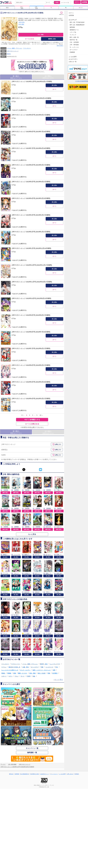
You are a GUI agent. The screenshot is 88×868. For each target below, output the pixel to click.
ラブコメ (4, 667)
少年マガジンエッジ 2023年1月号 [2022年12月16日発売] (31, 248)
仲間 (54, 670)
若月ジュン (57, 20)
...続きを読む (22, 22)
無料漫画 (72, 27)
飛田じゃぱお (58, 18)
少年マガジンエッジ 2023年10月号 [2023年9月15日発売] (31, 98)
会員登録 (85, 2)
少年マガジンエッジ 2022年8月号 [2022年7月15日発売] (31, 332)
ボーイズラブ (35, 667)
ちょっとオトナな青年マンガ (10, 670)
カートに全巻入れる (32, 424)
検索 (57, 2)
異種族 (9, 673)
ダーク (23, 676)
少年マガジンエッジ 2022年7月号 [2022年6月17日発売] (31, 349)
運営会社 (11, 774)
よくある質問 (73, 57)
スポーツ (4, 676)
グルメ (17, 676)
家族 (15, 673)
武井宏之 (21, 18)
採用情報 (17, 774)
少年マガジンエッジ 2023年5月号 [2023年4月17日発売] (31, 182)
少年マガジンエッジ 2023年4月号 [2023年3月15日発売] (31, 198)
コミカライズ (49, 667)
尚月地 (50, 20)
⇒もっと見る (58, 680)
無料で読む (5, 493)
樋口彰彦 (21, 20)
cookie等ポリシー (45, 774)
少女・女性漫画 (74, 42)
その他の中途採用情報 (82, 81)
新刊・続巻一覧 (74, 37)
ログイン (77, 2)
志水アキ (44, 18)
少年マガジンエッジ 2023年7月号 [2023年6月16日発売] (31, 148)
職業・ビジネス (23, 673)
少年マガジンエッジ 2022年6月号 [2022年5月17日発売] (31, 365)
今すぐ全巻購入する (32, 420)
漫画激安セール (74, 30)
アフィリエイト (54, 774)
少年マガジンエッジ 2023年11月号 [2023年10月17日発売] (32, 82)
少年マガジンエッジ (13, 51)
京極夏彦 (38, 18)
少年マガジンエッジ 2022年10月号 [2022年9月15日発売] (31, 298)
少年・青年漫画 (74, 45)
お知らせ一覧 (73, 62)
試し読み (54, 85)
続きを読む (60, 46)
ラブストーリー (16, 664)
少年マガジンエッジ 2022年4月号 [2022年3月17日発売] (31, 399)
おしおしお (44, 20)
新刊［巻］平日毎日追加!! (77, 22)
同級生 (3, 673)
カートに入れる (30, 39)
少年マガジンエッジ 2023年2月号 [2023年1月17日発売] (31, 232)
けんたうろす (36, 20)
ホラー (11, 676)
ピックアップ (73, 20)
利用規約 (77, 774)
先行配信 (55, 673)
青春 (49, 673)
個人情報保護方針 (25, 774)
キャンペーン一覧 (32, 748)
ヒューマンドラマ (55, 664)
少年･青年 (21, 24)
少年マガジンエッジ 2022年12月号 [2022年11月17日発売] (32, 265)
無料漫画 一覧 (32, 753)
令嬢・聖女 (26, 667)
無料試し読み (52, 39)
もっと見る (32, 534)
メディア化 (73, 32)
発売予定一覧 (74, 40)
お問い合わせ (70, 774)
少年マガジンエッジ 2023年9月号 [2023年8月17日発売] (31, 115)
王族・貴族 (32, 673)
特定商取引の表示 (35, 774)
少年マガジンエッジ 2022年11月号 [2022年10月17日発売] (32, 282)
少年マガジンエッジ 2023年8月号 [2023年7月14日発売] (31, 132)
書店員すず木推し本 (14, 667)
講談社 (9, 54)
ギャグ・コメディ (25, 670)
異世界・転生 (44, 664)
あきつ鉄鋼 (28, 20)
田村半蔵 (50, 18)
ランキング (73, 35)
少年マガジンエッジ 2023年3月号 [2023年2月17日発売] (31, 215)
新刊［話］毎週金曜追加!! (77, 25)
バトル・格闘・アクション (15, 48)
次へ (41, 415)
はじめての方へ (73, 59)
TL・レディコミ (74, 47)
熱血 (34, 676)
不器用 (29, 676)
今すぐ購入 (41, 35)
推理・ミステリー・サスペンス (42, 670)
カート (54, 89)
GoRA (26, 18)
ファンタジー (27, 48)
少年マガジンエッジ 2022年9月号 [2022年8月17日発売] (31, 315)
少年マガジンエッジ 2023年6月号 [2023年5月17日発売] (31, 165)
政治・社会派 (42, 673)
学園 (42, 667)
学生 (57, 667)
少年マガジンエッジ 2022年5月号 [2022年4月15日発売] (31, 382)
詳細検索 (72, 52)
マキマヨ (32, 18)
